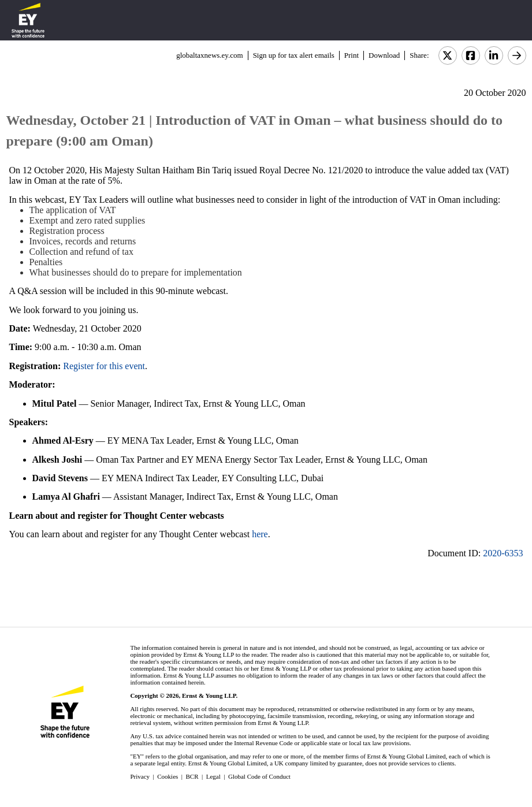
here (260, 534)
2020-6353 (503, 553)
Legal (213, 776)
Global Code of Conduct (259, 776)
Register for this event (104, 366)
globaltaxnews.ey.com (209, 55)
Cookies (168, 776)
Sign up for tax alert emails (294, 55)
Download (384, 55)
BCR (192, 776)
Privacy (140, 776)
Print (351, 55)
